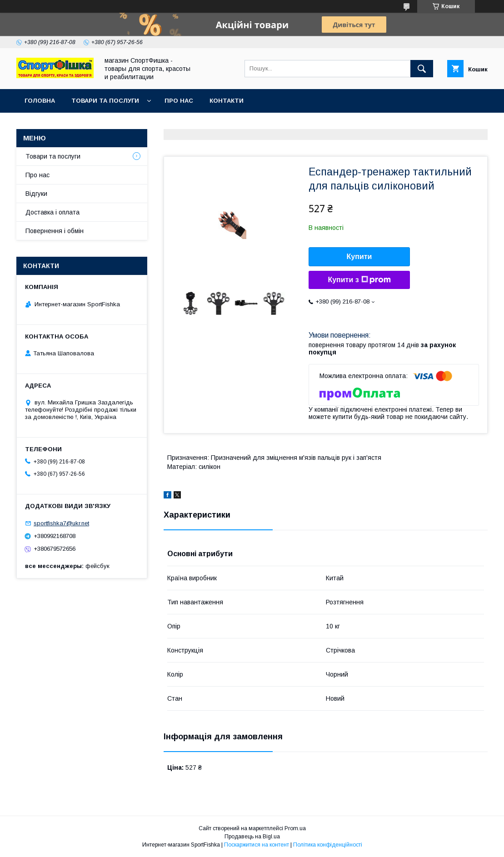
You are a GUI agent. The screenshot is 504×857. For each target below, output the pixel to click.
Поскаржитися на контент (257, 845)
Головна (40, 101)
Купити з (359, 280)
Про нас (179, 101)
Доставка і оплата (52, 212)
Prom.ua (295, 828)
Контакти (227, 101)
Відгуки (36, 194)
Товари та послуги (105, 101)
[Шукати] (422, 69)
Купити (359, 257)
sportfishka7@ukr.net (61, 523)
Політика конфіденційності (328, 845)
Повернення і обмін (55, 231)
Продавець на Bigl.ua (252, 837)
